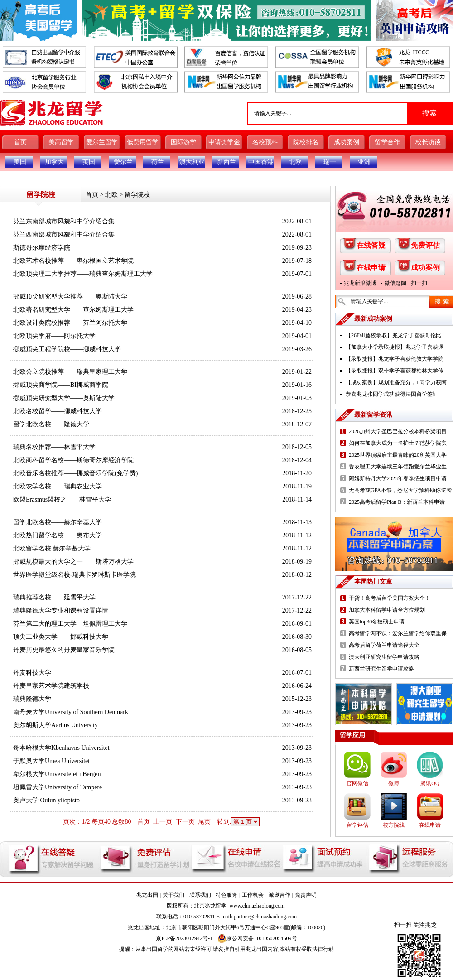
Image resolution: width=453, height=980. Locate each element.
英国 (89, 162)
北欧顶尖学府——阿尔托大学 (54, 336)
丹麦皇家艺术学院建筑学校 (51, 686)
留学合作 (387, 142)
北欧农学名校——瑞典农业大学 (58, 486)
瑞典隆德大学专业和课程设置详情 (61, 611)
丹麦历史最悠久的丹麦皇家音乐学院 (64, 650)
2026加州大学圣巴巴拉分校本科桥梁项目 (398, 431)
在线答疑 (371, 245)
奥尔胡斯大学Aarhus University (55, 725)
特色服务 (226, 895)
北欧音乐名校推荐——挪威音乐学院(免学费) (75, 473)
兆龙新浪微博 (360, 283)
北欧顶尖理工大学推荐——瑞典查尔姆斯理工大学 (83, 274)
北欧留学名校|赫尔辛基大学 (52, 548)
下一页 (185, 822)
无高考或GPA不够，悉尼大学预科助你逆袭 (400, 490)
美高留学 (61, 142)
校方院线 (394, 825)
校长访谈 (428, 142)
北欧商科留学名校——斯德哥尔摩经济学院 (73, 460)
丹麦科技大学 (32, 673)
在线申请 (371, 268)
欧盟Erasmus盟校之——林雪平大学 (62, 500)
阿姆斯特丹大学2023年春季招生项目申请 (398, 478)
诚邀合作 (280, 895)
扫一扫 (419, 283)
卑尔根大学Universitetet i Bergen (57, 774)
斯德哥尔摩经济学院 (42, 248)
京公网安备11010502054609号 (257, 938)
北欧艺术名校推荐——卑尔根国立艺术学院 (73, 261)
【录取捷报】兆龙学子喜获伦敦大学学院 (395, 359)
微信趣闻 (395, 283)
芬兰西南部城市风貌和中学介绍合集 (64, 234)
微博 (394, 783)
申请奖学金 (224, 142)
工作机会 (253, 895)
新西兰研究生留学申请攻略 (381, 669)
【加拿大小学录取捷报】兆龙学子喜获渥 (395, 347)
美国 (20, 162)
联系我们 (200, 895)
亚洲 (364, 162)
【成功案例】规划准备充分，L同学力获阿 (396, 382)
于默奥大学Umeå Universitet (51, 761)
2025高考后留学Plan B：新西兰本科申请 (397, 502)
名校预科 (265, 142)
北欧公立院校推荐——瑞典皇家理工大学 (70, 372)
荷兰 (158, 162)
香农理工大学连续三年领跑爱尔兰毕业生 (398, 467)
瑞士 (330, 162)
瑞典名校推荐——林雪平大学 (54, 447)
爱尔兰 (123, 162)
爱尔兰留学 (102, 142)
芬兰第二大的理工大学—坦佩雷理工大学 (70, 624)
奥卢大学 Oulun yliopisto (46, 800)
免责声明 (306, 895)
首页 (20, 142)
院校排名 (306, 142)
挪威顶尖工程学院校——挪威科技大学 (67, 349)
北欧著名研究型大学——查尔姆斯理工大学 (73, 310)
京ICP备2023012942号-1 (184, 938)
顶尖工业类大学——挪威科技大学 (61, 637)
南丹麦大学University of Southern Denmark (71, 712)
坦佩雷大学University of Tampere (58, 787)
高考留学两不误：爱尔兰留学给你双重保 (398, 633)
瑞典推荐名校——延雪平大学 (54, 597)
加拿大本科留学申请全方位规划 (387, 610)
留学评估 (357, 825)
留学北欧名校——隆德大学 (51, 424)
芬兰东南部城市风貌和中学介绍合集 (64, 221)
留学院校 (137, 195)
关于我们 (173, 895)
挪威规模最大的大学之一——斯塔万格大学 (73, 562)
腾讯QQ (430, 783)
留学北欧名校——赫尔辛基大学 (58, 522)
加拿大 (54, 162)
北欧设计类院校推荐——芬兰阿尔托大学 (70, 323)
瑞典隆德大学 (32, 699)
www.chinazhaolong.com (257, 906)
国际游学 (183, 142)
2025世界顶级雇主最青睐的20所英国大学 (398, 455)
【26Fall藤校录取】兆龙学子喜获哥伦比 (393, 335)
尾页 (204, 822)
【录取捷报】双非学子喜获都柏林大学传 (395, 371)
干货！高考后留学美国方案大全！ (390, 598)
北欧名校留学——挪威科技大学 (58, 411)
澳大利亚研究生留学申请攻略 (384, 657)
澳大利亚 (192, 162)
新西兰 (226, 162)
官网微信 (357, 783)
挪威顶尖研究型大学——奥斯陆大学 (64, 398)
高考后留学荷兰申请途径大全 (384, 645)
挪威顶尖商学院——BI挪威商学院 (61, 385)
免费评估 (425, 245)
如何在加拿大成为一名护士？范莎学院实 (398, 443)
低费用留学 (143, 142)
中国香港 (261, 162)
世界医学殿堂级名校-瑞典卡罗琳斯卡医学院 (75, 575)
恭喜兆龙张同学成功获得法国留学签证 (392, 394)
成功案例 (347, 142)
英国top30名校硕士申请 (377, 622)
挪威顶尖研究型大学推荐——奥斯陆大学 (70, 297)
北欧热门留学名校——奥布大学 (58, 535)
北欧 (295, 162)
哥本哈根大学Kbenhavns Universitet (61, 748)
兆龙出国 (147, 895)
